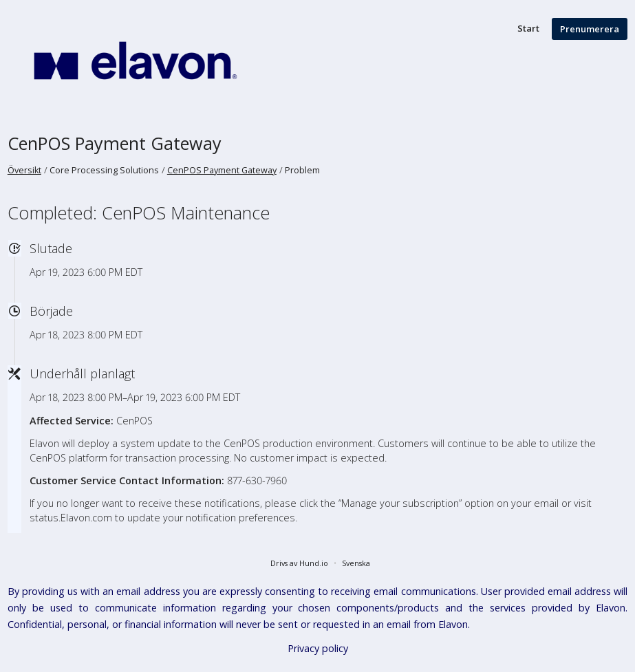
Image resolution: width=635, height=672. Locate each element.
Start (528, 28)
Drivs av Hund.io (299, 563)
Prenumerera (590, 29)
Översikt (24, 170)
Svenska (356, 563)
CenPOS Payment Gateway (115, 143)
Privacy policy (318, 648)
